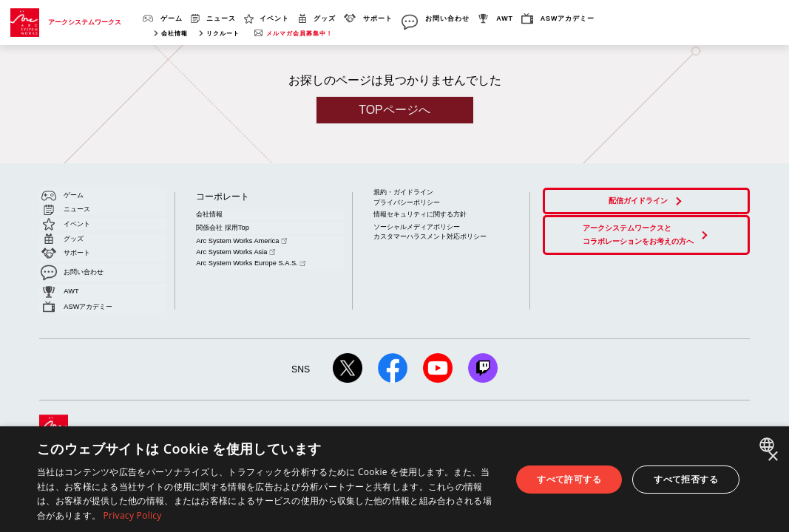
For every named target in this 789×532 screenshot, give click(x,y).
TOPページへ (394, 110)
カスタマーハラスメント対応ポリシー (430, 233)
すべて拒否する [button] (686, 479)
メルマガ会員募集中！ (299, 33)
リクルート (223, 33)
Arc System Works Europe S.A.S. (248, 255)
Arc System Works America (240, 236)
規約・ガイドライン (403, 192)
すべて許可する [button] (569, 479)
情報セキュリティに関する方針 (420, 213)
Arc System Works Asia (234, 245)
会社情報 (175, 33)
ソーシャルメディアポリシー (417, 224)
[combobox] (769, 445)
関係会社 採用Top (222, 225)
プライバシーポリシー (407, 202)
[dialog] (394, 479)
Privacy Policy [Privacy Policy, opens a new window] (133, 515)
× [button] (772, 457)
